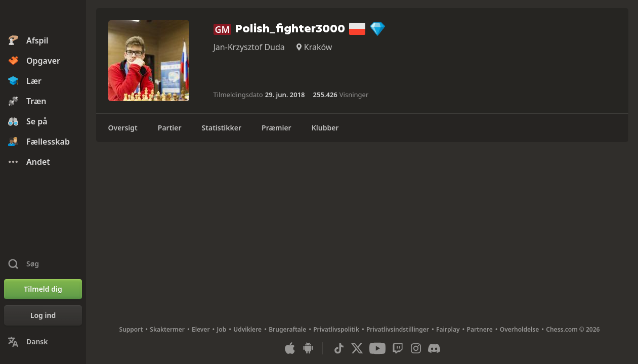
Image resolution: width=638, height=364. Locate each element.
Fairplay (448, 329)
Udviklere (247, 329)
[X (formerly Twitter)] (357, 348)
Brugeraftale (287, 329)
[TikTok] (339, 348)
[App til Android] (308, 348)
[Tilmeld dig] (43, 289)
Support (131, 329)
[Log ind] (43, 315)
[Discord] (434, 348)
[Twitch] (398, 348)
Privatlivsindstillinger (398, 329)
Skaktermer (167, 329)
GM (223, 29)
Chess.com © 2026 (573, 329)
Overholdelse (520, 329)
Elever (201, 329)
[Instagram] (416, 348)
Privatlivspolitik (336, 329)
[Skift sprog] (43, 342)
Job (222, 329)
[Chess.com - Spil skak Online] (43, 17)
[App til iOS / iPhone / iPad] (290, 348)
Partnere (480, 329)
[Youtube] (377, 348)
